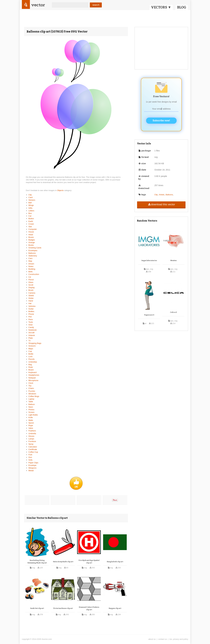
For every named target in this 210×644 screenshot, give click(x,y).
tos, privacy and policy (179, 639)
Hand (31, 301)
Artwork (32, 335)
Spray (31, 444)
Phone (31, 314)
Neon (31, 407)
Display (32, 288)
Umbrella (32, 433)
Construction (34, 274)
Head (31, 235)
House (31, 232)
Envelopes (33, 250)
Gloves (31, 436)
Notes (31, 266)
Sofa (30, 460)
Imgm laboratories (149, 261)
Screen (31, 412)
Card (30, 197)
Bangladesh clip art (115, 562)
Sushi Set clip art (37, 608)
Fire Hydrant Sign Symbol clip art (89, 562)
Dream (31, 264)
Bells (30, 272)
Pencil (31, 280)
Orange (32, 242)
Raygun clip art (115, 608)
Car (30, 216)
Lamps (31, 439)
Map (30, 261)
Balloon (32, 404)
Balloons (32, 253)
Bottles (31, 311)
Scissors (32, 346)
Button (31, 219)
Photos (31, 410)
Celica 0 (173, 312)
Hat (30, 303)
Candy (31, 327)
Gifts (30, 208)
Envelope (32, 465)
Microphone (33, 380)
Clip (30, 195)
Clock (31, 383)
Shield (31, 296)
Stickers (32, 200)
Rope (31, 425)
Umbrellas (33, 362)
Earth (31, 221)
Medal (31, 471)
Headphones (34, 375)
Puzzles (32, 391)
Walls (31, 420)
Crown (31, 224)
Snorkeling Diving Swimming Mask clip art (37, 562)
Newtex (174, 261)
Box (30, 213)
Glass (31, 282)
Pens (31, 319)
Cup (30, 351)
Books (31, 245)
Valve (31, 428)
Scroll (31, 285)
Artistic (162, 195)
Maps (31, 349)
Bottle (31, 354)
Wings (31, 205)
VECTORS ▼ (161, 7)
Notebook (33, 330)
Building (32, 269)
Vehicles (32, 306)
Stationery (33, 256)
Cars (30, 258)
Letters (31, 211)
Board (31, 370)
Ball (30, 203)
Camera (32, 293)
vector (38, 5)
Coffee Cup (33, 452)
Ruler (31, 367)
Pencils (32, 359)
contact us (163, 639)
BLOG (182, 7)
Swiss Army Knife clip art (63, 562)
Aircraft (31, 333)
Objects (61, 190)
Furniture (32, 441)
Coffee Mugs (34, 396)
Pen (30, 317)
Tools (31, 322)
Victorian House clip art (63, 608)
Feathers (32, 431)
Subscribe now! (161, 121)
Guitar (31, 309)
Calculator (33, 447)
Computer (33, 229)
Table (31, 402)
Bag (30, 365)
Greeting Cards (35, 248)
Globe (31, 298)
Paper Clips (33, 463)
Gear (31, 325)
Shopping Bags (35, 343)
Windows (32, 394)
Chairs (31, 388)
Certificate (33, 449)
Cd (30, 277)
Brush (31, 290)
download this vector (161, 204)
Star (30, 227)
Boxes (31, 237)
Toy (30, 386)
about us (152, 639)
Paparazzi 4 (149, 315)
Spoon (31, 423)
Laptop (31, 399)
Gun (30, 457)
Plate (31, 338)
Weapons (32, 468)
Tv (29, 341)
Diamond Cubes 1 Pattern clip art (89, 608)
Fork (30, 455)
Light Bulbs (33, 415)
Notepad (32, 378)
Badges (32, 240)
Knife (31, 417)
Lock (30, 356)
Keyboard (33, 372)
